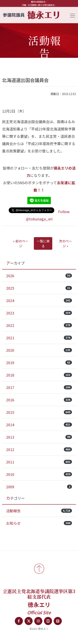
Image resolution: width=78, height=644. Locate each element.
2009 (39, 487)
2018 (39, 375)
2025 (39, 288)
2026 (39, 276)
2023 (39, 313)
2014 (39, 425)
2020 (39, 350)
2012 (39, 449)
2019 (39, 363)
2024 (39, 300)
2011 (39, 462)
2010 (39, 474)
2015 (39, 412)
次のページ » (65, 243)
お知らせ (39, 523)
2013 (39, 437)
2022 (39, 325)
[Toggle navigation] (71, 15)
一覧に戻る (43, 243)
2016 (39, 400)
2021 (39, 338)
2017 (39, 387)
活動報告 (39, 511)
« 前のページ (21, 243)
